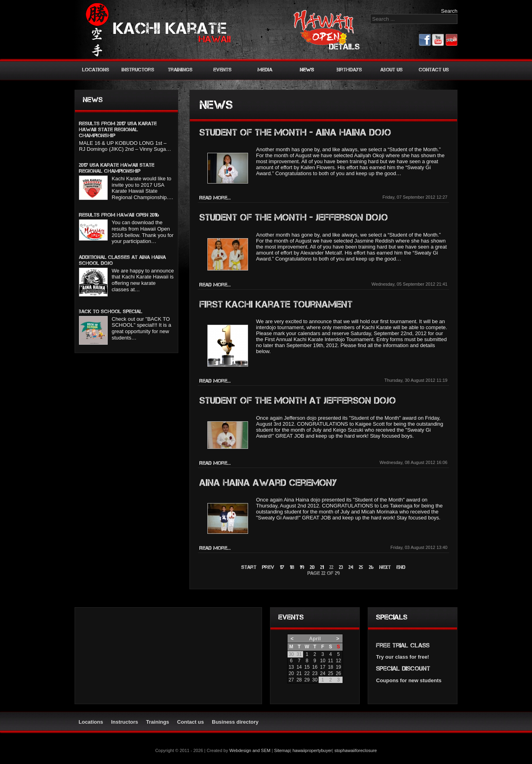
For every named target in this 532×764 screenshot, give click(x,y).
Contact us (434, 70)
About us (392, 70)
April (315, 639)
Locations (96, 70)
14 (299, 667)
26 (371, 567)
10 (322, 661)
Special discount (403, 668)
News (307, 70)
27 (291, 680)
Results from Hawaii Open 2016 (119, 215)
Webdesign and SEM (250, 750)
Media (265, 70)
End (401, 567)
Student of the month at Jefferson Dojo (298, 400)
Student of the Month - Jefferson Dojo (294, 217)
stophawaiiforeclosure (355, 750)
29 (307, 680)
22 (307, 673)
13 (291, 667)
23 (341, 567)
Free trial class (403, 645)
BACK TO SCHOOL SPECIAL (111, 311)
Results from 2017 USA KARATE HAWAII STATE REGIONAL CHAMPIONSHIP (118, 129)
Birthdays (349, 70)
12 (338, 661)
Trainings (180, 70)
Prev (268, 567)
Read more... (215, 198)
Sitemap (282, 750)
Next (385, 567)
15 (307, 667)
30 (315, 680)
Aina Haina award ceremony (268, 483)
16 (315, 667)
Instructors (138, 70)
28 (299, 680)
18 (292, 567)
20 (312, 567)
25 (361, 567)
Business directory (235, 722)
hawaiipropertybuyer (312, 750)
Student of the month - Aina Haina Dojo (295, 132)
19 (302, 567)
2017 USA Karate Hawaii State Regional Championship (117, 168)
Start (249, 567)
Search (449, 11)
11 (330, 661)
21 (322, 567)
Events (223, 70)
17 (282, 567)
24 (351, 567)
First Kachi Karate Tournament (276, 304)
